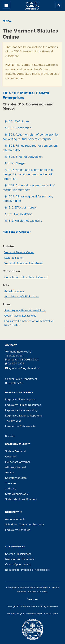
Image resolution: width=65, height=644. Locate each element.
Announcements (15, 519)
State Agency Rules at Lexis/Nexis (25, 311)
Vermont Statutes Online (19, 252)
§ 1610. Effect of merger (21, 208)
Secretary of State (16, 478)
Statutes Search (14, 258)
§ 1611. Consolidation (18, 214)
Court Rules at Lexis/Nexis (20, 316)
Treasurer (11, 483)
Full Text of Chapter (17, 232)
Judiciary (11, 489)
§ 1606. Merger (15, 163)
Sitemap (10, 554)
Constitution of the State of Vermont (26, 277)
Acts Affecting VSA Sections (22, 296)
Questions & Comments (19, 559)
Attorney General (16, 467)
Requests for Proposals (19, 570)
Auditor (10, 472)
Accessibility (42, 570)
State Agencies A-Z (17, 494)
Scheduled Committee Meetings (25, 525)
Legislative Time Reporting (21, 410)
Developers (32, 599)
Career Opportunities (18, 564)
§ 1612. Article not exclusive (23, 221)
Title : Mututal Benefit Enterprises (26, 95)
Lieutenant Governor (18, 462)
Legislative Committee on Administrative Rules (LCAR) (29, 323)
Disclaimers (24, 554)
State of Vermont (16, 451)
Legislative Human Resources (23, 405)
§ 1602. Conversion (18, 128)
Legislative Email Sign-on (20, 400)
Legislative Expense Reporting (24, 416)
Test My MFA (13, 421)
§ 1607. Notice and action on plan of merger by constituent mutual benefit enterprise (28, 174)
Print (7, 21)
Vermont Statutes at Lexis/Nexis (24, 263)
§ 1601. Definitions (17, 121)
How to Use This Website (20, 426)
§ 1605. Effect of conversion (23, 157)
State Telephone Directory (21, 499)
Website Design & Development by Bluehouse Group (32, 614)
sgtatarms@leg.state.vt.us (22, 368)
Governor (11, 457)
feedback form (24, 592)
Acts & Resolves (14, 291)
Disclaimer (11, 436)
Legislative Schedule (18, 530)
